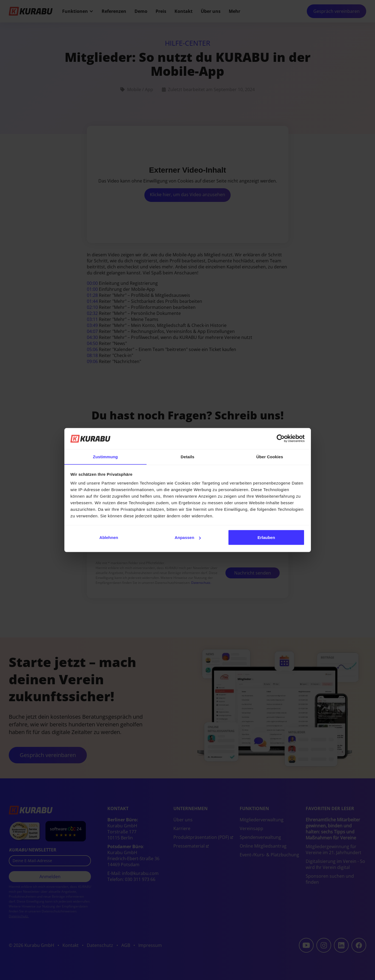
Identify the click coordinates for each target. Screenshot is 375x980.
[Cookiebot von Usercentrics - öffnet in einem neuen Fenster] (281, 439)
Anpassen (188, 537)
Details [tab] (188, 456)
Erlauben (266, 537)
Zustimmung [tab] (105, 456)
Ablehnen (109, 537)
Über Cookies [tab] (270, 456)
